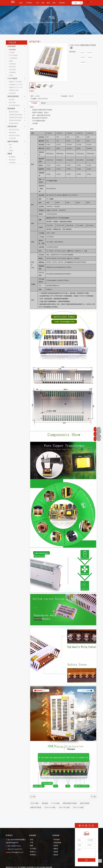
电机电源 (45, 803)
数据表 (43, 103)
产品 (32, 843)
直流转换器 (11, 109)
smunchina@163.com (15, 852)
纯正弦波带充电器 (14, 105)
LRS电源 (12, 52)
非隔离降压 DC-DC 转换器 (17, 85)
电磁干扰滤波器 (13, 141)
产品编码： (34, 99)
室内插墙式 (12, 157)
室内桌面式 (12, 160)
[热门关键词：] (81, 3)
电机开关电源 (85, 803)
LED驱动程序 (13, 58)
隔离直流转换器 (14, 112)
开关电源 (57, 840)
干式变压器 (12, 138)
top (100, 861)
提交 (87, 860)
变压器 (56, 855)
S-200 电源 (55, 803)
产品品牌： (65, 96)
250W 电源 (34, 803)
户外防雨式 (12, 163)
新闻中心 (33, 852)
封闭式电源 (12, 50)
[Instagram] (93, 825)
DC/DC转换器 (12, 78)
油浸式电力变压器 (14, 135)
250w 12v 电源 (78, 807)
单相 (10, 145)
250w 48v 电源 (64, 807)
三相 (10, 148)
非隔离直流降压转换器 (16, 115)
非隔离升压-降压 (14, 90)
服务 (32, 846)
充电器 (11, 75)
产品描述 (34, 103)
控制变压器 (12, 133)
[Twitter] (89, 825)
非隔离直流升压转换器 (16, 118)
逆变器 (56, 846)
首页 (32, 840)
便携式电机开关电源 (70, 803)
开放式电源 (12, 70)
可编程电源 (12, 64)
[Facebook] (80, 825)
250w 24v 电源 (50, 807)
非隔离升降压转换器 (15, 120)
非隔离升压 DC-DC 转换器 (17, 87)
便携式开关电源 (36, 807)
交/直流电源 (11, 46)
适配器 (11, 61)
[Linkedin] (86, 825)
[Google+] (83, 825)
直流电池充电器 (14, 123)
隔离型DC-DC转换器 (15, 82)
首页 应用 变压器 (14, 130)
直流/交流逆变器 (13, 96)
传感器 (56, 852)
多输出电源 (12, 67)
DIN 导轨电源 (13, 55)
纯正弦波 (12, 100)
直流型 (11, 150)
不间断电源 (12, 72)
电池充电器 (12, 93)
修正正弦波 (12, 102)
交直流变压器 (12, 126)
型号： (33, 96)
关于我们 (33, 849)
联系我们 (33, 855)
